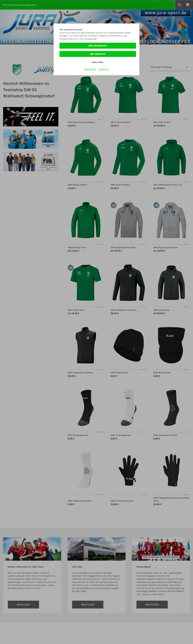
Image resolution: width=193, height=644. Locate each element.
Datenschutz (90, 69)
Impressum (104, 69)
